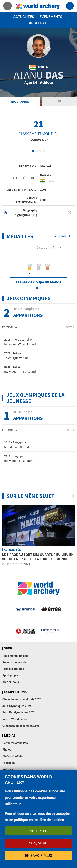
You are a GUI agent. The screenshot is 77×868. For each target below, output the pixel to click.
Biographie (20, 102)
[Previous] (65, 496)
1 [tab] (33, 151)
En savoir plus (38, 855)
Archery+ (38, 23)
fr (7, 6)
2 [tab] (37, 151)
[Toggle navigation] (70, 6)
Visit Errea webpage (51, 609)
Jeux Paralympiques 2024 (19, 713)
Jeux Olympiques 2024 (17, 706)
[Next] (73, 496)
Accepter (39, 831)
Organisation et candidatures (21, 726)
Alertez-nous (11, 682)
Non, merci (38, 843)
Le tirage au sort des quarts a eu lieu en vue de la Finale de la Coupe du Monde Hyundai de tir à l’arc (38, 559)
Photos (7, 750)
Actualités (24, 17)
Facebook (9, 763)
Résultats (60, 236)
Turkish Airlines (26, 631)
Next (74, 132)
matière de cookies (49, 820)
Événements (51, 17)
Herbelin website (51, 631)
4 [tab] (44, 151)
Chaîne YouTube (13, 756)
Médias (10, 736)
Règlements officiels (15, 656)
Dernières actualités (15, 743)
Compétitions (15, 692)
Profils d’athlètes (13, 669)
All (54, 247)
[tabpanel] (38, 129)
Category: (44, 247)
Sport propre (10, 675)
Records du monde (14, 662)
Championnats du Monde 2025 (22, 700)
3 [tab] (40, 151)
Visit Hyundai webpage (26, 609)
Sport (9, 648)
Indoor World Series (15, 719)
